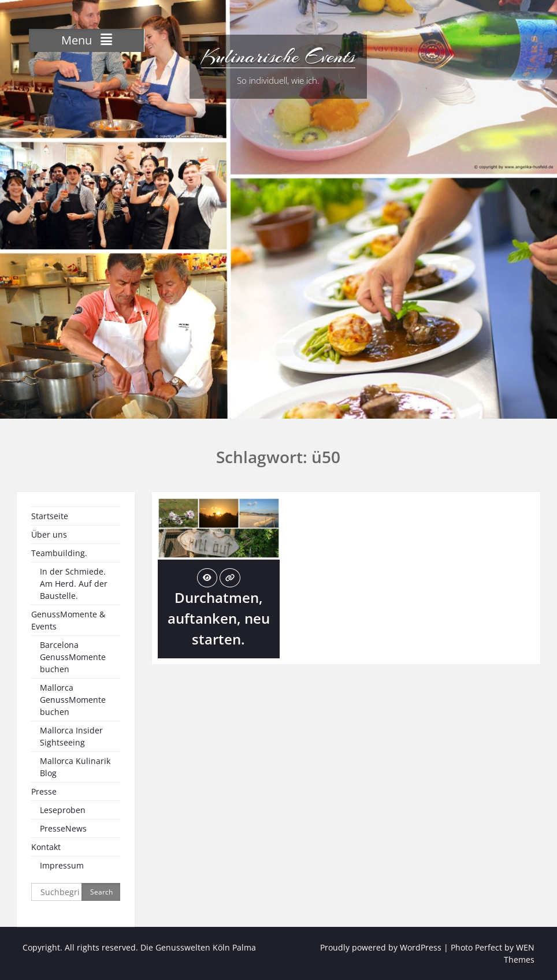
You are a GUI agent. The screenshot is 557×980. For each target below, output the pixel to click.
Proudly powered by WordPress (381, 947)
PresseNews (63, 828)
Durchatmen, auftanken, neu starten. (219, 618)
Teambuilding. (59, 553)
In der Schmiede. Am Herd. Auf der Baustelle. (74, 584)
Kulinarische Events (278, 57)
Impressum (62, 865)
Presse (44, 791)
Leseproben (63, 810)
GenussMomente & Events (68, 620)
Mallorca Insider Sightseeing (71, 736)
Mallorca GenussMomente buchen (73, 700)
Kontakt (46, 847)
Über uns (49, 534)
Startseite (50, 516)
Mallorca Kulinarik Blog (75, 767)
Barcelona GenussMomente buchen (73, 657)
